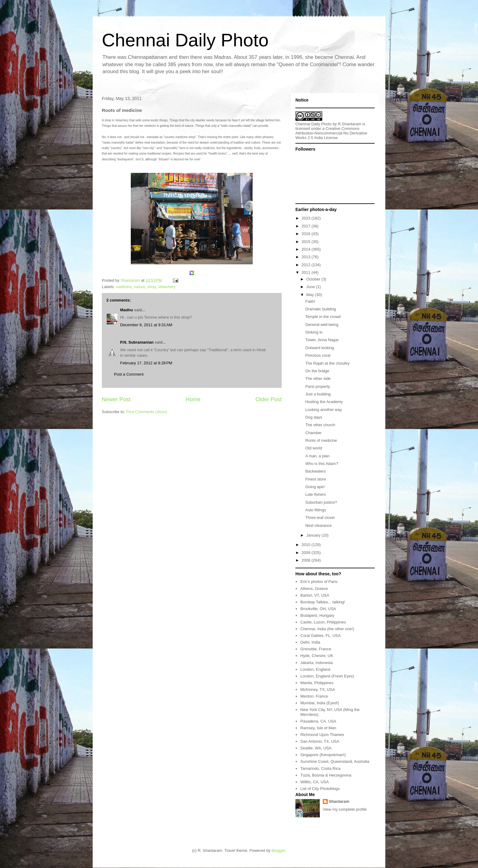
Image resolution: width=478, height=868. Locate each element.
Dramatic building (320, 309)
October (314, 279)
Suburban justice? (321, 502)
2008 (307, 560)
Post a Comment (129, 374)
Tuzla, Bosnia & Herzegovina (326, 775)
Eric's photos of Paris (319, 582)
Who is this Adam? (322, 464)
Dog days (314, 417)
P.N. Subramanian (137, 342)
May (311, 295)
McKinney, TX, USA (318, 689)
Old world (314, 448)
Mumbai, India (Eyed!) (320, 703)
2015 (307, 242)
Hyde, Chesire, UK (317, 656)
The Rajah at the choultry (327, 363)
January (314, 535)
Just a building (318, 394)
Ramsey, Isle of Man (318, 728)
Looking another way (323, 410)
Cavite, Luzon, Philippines (323, 622)
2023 (307, 218)
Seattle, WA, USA (316, 748)
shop (152, 287)
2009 (307, 553)
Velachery (167, 287)
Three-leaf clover (320, 518)
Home (193, 399)
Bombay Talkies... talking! (323, 602)
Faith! (310, 301)
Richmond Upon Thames (322, 735)
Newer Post (116, 399)
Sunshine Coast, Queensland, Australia (335, 761)
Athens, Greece (314, 589)
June (311, 287)
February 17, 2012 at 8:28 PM (146, 363)
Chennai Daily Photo (185, 40)
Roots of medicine (321, 440)
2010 (307, 545)
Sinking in (314, 332)
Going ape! (315, 487)
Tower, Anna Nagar (322, 340)
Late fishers (315, 494)
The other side (318, 379)
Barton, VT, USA (315, 595)
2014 (307, 249)
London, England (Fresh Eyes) (327, 676)
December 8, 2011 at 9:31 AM (146, 325)
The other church (320, 425)
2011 (307, 272)
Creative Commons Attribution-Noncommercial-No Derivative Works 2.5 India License (331, 133)
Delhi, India (310, 642)
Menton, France (314, 696)
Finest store (316, 479)
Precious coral (318, 355)
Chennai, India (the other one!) (327, 629)
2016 (307, 234)
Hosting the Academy (324, 402)
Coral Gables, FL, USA (320, 636)
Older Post (269, 399)
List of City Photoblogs (320, 789)
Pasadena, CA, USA (318, 721)
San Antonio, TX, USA (320, 741)
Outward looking (319, 348)
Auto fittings (316, 510)
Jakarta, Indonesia (316, 663)
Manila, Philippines (317, 683)
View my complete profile (345, 809)
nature (139, 287)
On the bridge (317, 371)
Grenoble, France (316, 649)
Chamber (313, 433)
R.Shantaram (350, 124)
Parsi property (317, 386)
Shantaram (339, 801)
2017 (307, 226)
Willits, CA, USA (314, 782)
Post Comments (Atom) (147, 412)
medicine (124, 287)
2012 (307, 265)
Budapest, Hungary (317, 615)
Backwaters (315, 471)
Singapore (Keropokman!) (323, 755)
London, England (315, 669)
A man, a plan (317, 456)
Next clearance (318, 525)
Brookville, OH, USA (318, 609)
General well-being (322, 325)
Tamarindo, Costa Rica (320, 768)
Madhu (127, 310)
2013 (307, 257)
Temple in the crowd (323, 317)
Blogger (278, 850)
